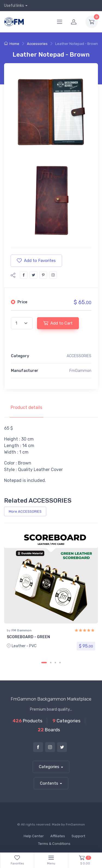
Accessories (37, 44)
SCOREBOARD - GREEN (28, 637)
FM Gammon (21, 630)
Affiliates (58, 836)
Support (78, 836)
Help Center (34, 836)
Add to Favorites (36, 261)
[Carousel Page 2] (51, 663)
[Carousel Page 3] (55, 663)
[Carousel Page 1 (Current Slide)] (44, 663)
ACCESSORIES (79, 356)
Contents (49, 783)
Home (12, 44)
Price (22, 302)
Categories (49, 767)
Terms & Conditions (54, 844)
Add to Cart (58, 323)
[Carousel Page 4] (60, 663)
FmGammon (75, 824)
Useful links (14, 6)
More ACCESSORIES (25, 511)
